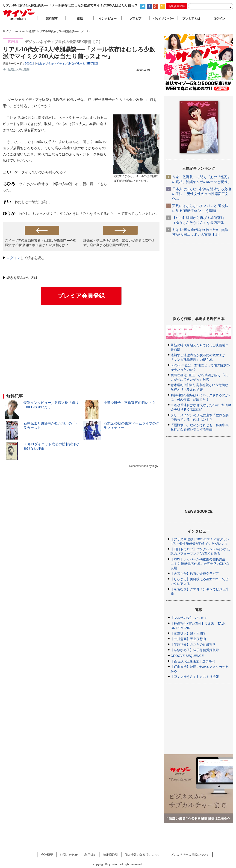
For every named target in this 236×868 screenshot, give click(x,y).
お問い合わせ (69, 855)
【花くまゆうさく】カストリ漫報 (195, 677)
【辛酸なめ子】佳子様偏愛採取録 (195, 650)
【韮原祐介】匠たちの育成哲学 (193, 644)
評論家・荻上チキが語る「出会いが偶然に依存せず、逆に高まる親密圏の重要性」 (119, 243)
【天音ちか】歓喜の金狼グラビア (195, 574)
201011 (29, 64)
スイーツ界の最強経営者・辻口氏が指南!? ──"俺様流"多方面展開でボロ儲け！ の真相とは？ (40, 243)
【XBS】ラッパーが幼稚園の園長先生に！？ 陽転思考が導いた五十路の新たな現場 (200, 564)
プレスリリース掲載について (190, 855)
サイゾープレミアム (19, 15)
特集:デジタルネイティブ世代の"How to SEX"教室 (67, 64)
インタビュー (108, 19)
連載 (80, 19)
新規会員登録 (177, 6)
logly (155, 466)
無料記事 (52, 19)
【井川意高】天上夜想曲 (188, 639)
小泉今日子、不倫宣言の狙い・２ (129, 403)
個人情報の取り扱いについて (144, 855)
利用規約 (90, 855)
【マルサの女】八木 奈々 (189, 618)
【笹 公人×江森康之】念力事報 (193, 661)
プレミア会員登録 (81, 296)
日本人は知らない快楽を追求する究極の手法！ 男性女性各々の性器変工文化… (202, 194)
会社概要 (47, 855)
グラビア (136, 19)
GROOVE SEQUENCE (187, 656)
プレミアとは (191, 19)
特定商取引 (111, 855)
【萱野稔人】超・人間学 (188, 633)
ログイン (13, 258)
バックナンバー (163, 19)
